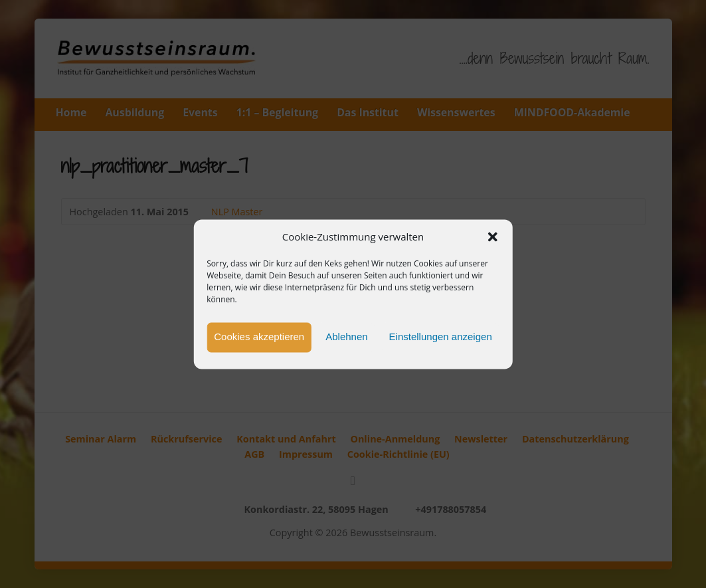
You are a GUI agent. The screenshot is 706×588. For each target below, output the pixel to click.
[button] (493, 237)
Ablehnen (346, 337)
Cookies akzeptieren (259, 337)
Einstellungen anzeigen (441, 337)
